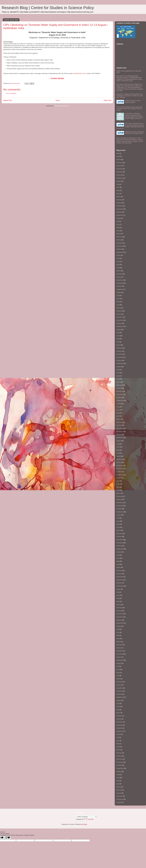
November (120, 172)
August (119, 181)
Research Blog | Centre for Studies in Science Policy (48, 8)
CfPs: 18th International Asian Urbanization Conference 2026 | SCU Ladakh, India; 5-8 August (129, 109)
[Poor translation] (8, 838)
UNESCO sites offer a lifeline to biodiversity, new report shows (134, 133)
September (120, 178)
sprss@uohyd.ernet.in (80, 73)
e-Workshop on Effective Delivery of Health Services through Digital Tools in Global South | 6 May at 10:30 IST (134, 116)
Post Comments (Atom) (61, 106)
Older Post (108, 100)
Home (58, 100)
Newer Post (8, 100)
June (118, 187)
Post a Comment (11, 93)
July (118, 184)
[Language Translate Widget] (87, 817)
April (118, 156)
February (119, 163)
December (120, 169)
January (119, 166)
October (119, 175)
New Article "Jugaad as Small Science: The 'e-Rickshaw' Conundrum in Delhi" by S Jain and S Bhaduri (130, 96)
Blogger (85, 824)
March (118, 160)
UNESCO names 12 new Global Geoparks (133, 101)
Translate (89, 819)
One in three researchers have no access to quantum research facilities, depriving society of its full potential (130, 126)
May (118, 153)
